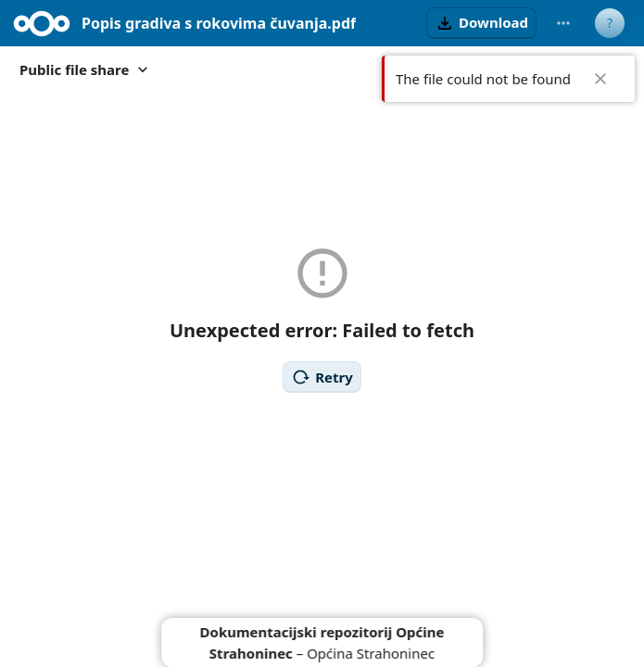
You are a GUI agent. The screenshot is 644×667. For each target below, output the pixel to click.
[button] (481, 23)
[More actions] (563, 23)
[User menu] (610, 23)
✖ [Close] (600, 79)
